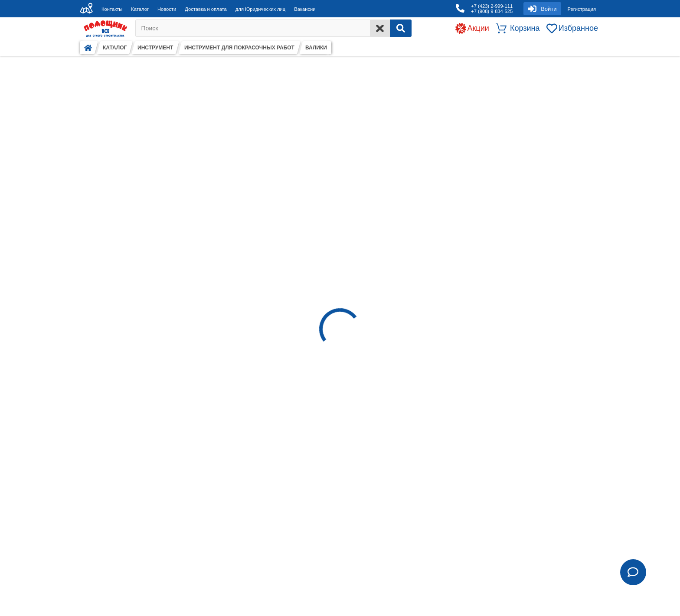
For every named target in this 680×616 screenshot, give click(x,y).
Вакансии (305, 9)
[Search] (401, 28)
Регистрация (582, 9)
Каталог (140, 9)
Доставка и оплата (206, 9)
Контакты (112, 9)
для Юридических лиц (260, 9)
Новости (167, 9)
